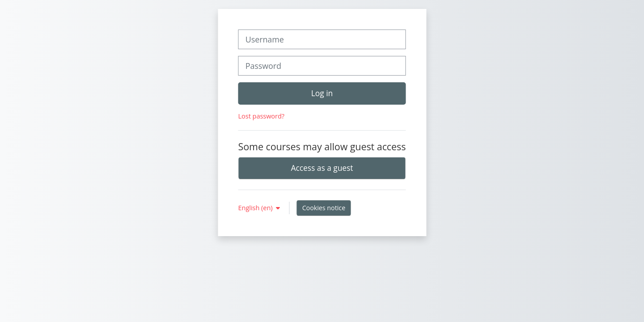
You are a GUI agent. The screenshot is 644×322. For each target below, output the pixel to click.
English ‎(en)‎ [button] (256, 208)
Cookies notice (324, 208)
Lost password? (261, 116)
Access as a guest (322, 168)
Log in (322, 93)
